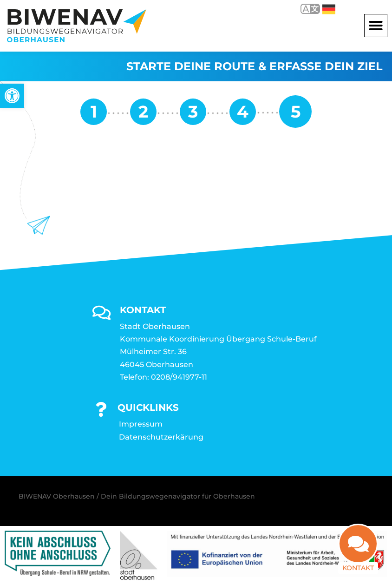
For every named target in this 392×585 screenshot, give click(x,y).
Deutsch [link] (329, 9)
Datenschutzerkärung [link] (161, 437)
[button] (376, 26)
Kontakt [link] (358, 564)
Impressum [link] (141, 424)
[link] (12, 96)
